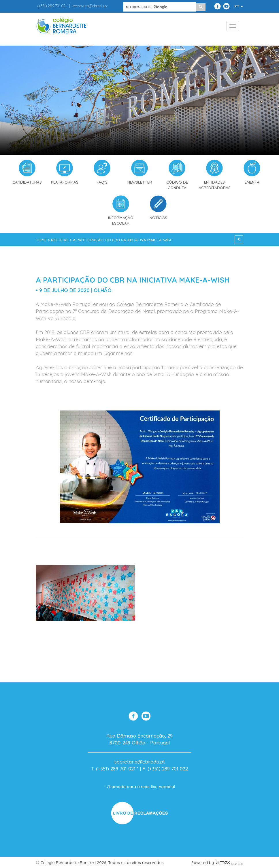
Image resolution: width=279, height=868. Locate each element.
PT (239, 6)
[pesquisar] (159, 7)
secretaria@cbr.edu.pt (90, 6)
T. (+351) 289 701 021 (113, 769)
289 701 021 (52, 6)
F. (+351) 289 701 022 (165, 769)
